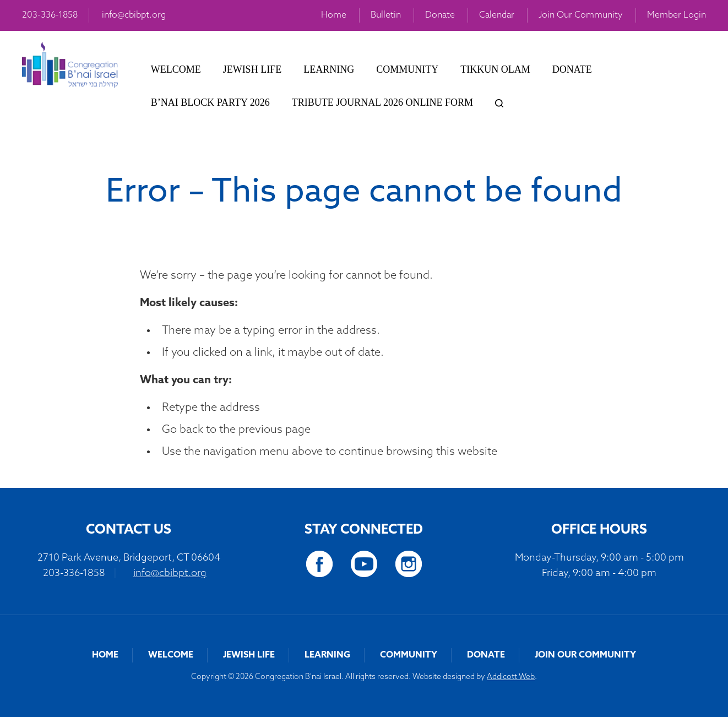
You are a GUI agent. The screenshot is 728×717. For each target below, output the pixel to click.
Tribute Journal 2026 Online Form (382, 102)
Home (334, 15)
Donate (440, 15)
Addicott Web (511, 677)
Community (407, 69)
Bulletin (386, 15)
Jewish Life (252, 69)
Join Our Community (581, 15)
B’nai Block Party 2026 (210, 102)
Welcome (176, 69)
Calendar (497, 15)
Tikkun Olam (495, 69)
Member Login (677, 15)
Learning (329, 69)
